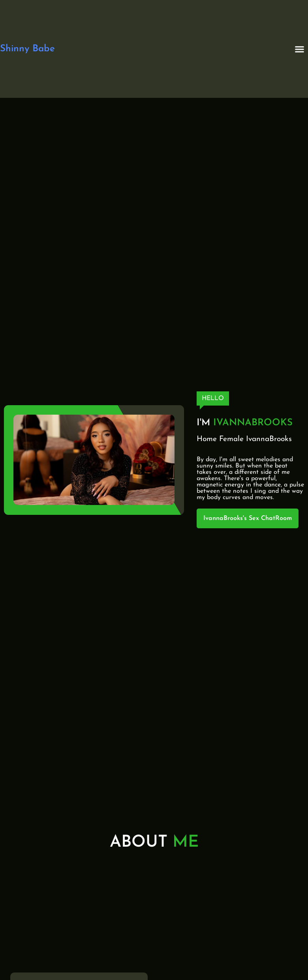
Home (207, 439)
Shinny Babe (27, 49)
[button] (299, 49)
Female (231, 439)
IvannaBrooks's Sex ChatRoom (248, 518)
